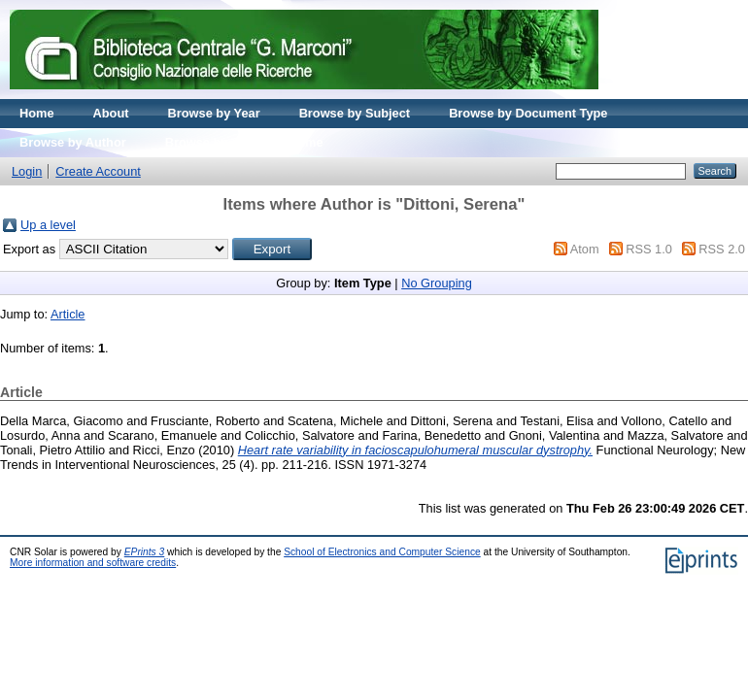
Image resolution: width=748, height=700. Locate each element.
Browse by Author (73, 142)
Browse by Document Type (528, 113)
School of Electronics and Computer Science (382, 552)
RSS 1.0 (649, 249)
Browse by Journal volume (244, 142)
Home (37, 113)
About (111, 113)
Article (68, 314)
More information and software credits (93, 563)
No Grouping (437, 283)
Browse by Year (214, 113)
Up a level (48, 225)
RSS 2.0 (722, 249)
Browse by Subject (355, 113)
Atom (585, 249)
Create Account (98, 171)
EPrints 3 (145, 552)
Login (27, 171)
